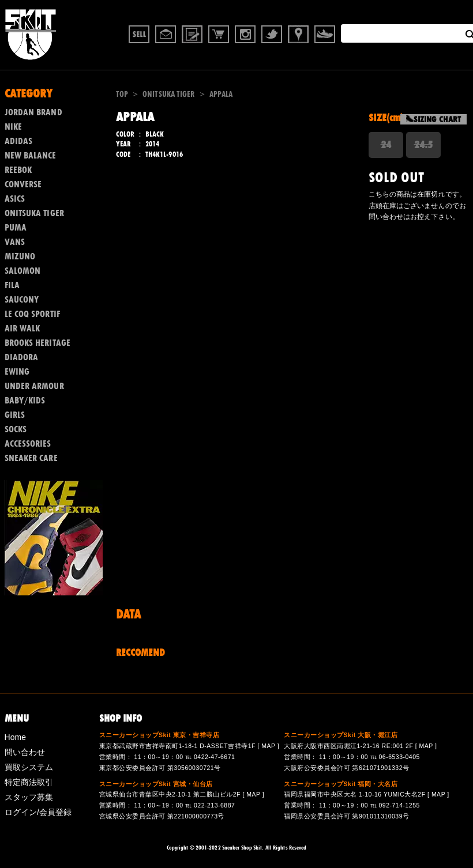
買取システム (29, 767)
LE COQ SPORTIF (32, 314)
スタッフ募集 (29, 797)
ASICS (15, 199)
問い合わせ (25, 752)
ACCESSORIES (28, 444)
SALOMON (23, 271)
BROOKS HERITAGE (38, 343)
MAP (268, 746)
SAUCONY (22, 300)
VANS (15, 242)
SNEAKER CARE (31, 458)
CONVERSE (23, 184)
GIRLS (15, 415)
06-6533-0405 (399, 757)
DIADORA (22, 357)
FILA (12, 285)
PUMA (16, 228)
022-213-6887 (214, 805)
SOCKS (16, 429)
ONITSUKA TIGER (168, 94)
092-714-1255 (399, 805)
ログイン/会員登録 (38, 812)
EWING (17, 372)
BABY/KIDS (25, 401)
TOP (122, 94)
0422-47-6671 (214, 757)
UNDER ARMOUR (34, 386)
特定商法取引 (29, 782)
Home (16, 737)
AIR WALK (22, 329)
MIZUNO (20, 256)
